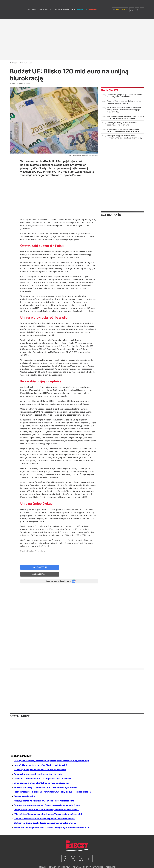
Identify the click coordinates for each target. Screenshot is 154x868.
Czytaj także (111, 215)
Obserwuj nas (56, 575)
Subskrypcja (64, 861)
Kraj (29, 16)
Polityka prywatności (93, 861)
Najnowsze (110, 90)
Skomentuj (81, 567)
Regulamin (111, 861)
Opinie (41, 16)
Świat (35, 16)
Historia (49, 16)
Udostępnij (41, 567)
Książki (66, 16)
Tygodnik (58, 16)
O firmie (42, 861)
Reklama (77, 861)
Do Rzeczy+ (82, 16)
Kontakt (52, 861)
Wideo (73, 16)
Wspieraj (93, 16)
